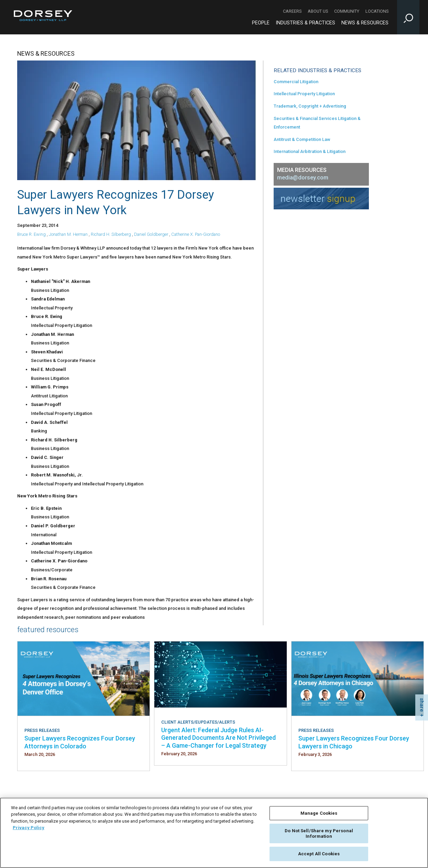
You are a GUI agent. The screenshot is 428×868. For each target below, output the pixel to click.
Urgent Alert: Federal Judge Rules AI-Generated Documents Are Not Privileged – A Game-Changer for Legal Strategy (218, 738)
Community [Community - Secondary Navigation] (347, 11)
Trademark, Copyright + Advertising (310, 106)
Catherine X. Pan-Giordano (196, 234)
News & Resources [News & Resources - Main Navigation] (365, 23)
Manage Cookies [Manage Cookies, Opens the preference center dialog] (319, 813)
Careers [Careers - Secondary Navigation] (292, 11)
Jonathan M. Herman (68, 234)
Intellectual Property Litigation (304, 94)
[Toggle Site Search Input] (408, 17)
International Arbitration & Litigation (310, 151)
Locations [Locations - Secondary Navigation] (377, 11)
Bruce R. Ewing (31, 234)
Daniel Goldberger (151, 234)
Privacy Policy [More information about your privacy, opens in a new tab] (29, 828)
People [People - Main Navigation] (261, 23)
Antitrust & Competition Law (302, 139)
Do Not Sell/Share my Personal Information (319, 833)
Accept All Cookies (319, 854)
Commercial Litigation (296, 82)
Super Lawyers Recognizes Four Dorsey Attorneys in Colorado (80, 742)
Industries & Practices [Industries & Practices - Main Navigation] (305, 23)
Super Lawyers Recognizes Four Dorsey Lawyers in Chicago (354, 742)
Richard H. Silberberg (111, 234)
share (422, 705)
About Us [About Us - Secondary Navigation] (318, 11)
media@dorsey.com (303, 178)
